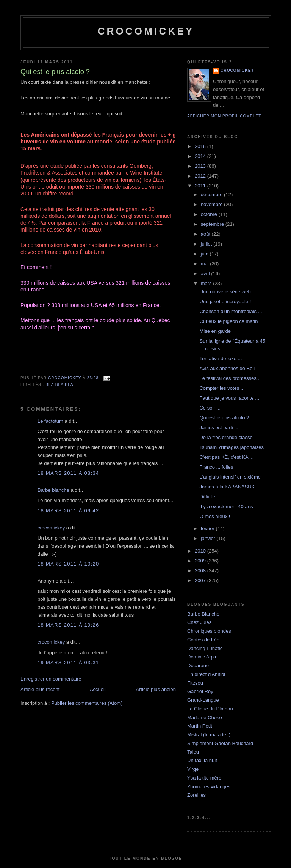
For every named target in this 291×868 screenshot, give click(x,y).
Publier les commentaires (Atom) (87, 703)
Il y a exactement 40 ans (226, 506)
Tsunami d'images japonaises (231, 447)
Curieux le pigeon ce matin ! (230, 321)
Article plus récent (40, 689)
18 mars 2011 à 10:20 (68, 564)
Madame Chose (205, 718)
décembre (212, 195)
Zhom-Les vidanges (209, 787)
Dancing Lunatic (205, 648)
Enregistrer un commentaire (51, 679)
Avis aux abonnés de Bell (227, 368)
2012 (201, 176)
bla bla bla (59, 385)
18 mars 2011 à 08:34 (68, 473)
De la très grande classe (226, 437)
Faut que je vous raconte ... (229, 398)
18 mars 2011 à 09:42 (68, 511)
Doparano (198, 666)
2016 (201, 146)
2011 (201, 186)
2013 (201, 166)
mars (207, 283)
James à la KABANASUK (227, 487)
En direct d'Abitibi (206, 674)
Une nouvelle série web (225, 292)
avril (206, 273)
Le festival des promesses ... (231, 378)
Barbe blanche (53, 490)
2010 (201, 551)
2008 (201, 571)
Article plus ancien (156, 689)
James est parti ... (219, 428)
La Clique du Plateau (210, 709)
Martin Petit (200, 726)
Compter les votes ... (222, 388)
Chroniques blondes (209, 631)
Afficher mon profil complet (224, 116)
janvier (209, 538)
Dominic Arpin (202, 657)
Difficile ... (210, 497)
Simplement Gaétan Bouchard (220, 743)
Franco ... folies (216, 467)
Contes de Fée (203, 640)
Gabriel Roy (200, 691)
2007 (201, 581)
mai (206, 264)
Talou (193, 752)
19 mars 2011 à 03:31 (68, 662)
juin (205, 254)
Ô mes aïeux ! (215, 516)
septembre (213, 224)
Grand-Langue (203, 700)
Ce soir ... (210, 408)
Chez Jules (199, 622)
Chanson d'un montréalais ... (231, 311)
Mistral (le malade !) (209, 735)
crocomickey (146, 31)
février (208, 529)
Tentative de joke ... (221, 358)
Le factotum (50, 421)
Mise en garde (215, 331)
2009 (201, 561)
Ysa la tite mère (204, 778)
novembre (212, 204)
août (206, 234)
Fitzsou (195, 683)
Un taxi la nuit (202, 760)
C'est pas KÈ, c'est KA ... (226, 457)
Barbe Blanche (203, 614)
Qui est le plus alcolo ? (224, 418)
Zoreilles (196, 795)
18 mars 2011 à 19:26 (68, 625)
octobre (210, 214)
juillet (207, 244)
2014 (201, 156)
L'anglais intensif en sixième (230, 477)
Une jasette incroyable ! (225, 302)
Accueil (98, 689)
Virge (193, 769)
